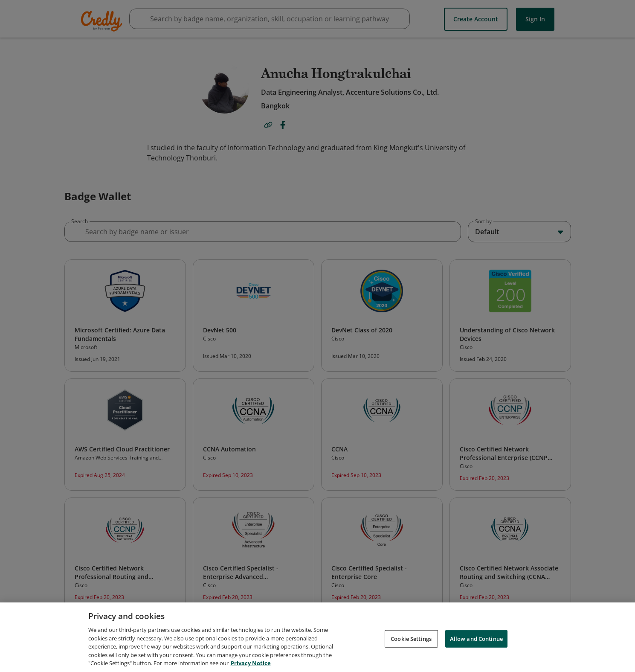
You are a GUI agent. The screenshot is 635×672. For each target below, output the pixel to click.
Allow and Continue (476, 638)
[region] (317, 637)
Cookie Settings (411, 638)
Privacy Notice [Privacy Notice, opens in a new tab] (251, 663)
